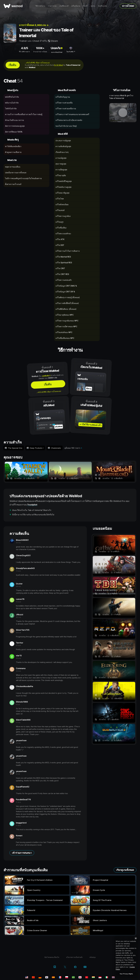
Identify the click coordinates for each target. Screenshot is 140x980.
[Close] (136, 938)
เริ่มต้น (12, 65)
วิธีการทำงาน (40, 6)
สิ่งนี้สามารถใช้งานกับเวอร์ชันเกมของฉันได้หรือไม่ (33, 515)
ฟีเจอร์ (85, 6)
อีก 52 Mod (58, 65)
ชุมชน (93, 6)
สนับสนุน (93, 957)
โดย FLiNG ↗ (71, 52)
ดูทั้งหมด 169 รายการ (72, 448)
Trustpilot (32, 505)
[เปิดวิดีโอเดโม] (123, 113)
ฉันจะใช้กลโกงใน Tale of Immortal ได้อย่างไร (32, 510)
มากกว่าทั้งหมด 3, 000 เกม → (34, 25)
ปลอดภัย (57, 48)
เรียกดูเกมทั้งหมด (125, 870)
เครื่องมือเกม (76, 6)
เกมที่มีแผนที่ (64, 6)
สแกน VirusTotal (57, 52)
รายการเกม (52, 6)
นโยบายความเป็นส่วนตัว (74, 957)
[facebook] (75, 967)
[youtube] (85, 967)
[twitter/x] (65, 967)
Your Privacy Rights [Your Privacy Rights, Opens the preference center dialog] (126, 974)
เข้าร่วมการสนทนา (22, 853)
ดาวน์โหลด (128, 6)
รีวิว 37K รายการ (24, 52)
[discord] (55, 967)
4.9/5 (24, 48)
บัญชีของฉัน (103, 6)
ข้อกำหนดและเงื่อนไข (52, 957)
